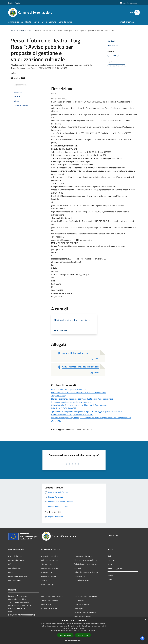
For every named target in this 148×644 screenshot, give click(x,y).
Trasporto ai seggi (59, 396)
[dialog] (74, 631)
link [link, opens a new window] (96, 630)
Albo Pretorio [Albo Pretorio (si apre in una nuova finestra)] (79, 600)
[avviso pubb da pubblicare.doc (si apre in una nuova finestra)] (75, 353)
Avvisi (29, 30)
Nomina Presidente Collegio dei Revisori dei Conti (72, 415)
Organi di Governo (15, 556)
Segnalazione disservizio (51, 600)
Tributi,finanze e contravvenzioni (87, 564)
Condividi (113, 41)
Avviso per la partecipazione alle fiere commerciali (72, 402)
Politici (11, 572)
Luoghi (110, 575)
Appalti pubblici (47, 572)
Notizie (110, 556)
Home (13, 30)
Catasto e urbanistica (49, 576)
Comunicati (112, 560)
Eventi (110, 579)
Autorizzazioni (80, 576)
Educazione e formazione (84, 556)
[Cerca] (137, 12)
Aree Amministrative (16, 560)
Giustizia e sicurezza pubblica (86, 560)
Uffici (10, 564)
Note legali (79, 608)
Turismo (44, 580)
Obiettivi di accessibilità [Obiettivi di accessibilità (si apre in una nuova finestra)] (83, 616)
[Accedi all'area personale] (128, 3)
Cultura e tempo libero (50, 560)
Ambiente (78, 568)
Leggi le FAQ (46, 604)
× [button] (145, 620)
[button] (74, 640)
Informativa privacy (82, 604)
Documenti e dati (15, 580)
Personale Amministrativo (18, 576)
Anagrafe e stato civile (50, 556)
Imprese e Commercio (50, 568)
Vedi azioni (113, 46)
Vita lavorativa (47, 564)
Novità (21, 30)
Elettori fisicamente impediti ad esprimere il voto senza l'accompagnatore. (82, 399)
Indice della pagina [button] (20, 85)
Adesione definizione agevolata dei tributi (69, 389)
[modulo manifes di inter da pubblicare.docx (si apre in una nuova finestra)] (80, 367)
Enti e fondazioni (15, 568)
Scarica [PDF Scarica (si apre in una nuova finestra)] (94, 359)
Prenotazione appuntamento (52, 596)
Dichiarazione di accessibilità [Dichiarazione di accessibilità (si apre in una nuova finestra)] (85, 612)
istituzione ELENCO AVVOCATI (64, 408)
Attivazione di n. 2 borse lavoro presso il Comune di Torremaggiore (79, 405)
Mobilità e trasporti (49, 584)
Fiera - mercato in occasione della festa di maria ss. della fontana (79, 393)
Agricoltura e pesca (82, 580)
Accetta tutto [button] (65, 635)
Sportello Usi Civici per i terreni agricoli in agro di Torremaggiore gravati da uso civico (87, 411)
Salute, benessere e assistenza (86, 572)
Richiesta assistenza (49, 608)
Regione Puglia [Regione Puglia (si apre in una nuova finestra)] (14, 3)
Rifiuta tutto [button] (83, 635)
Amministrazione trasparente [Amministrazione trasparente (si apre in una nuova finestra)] (86, 596)
